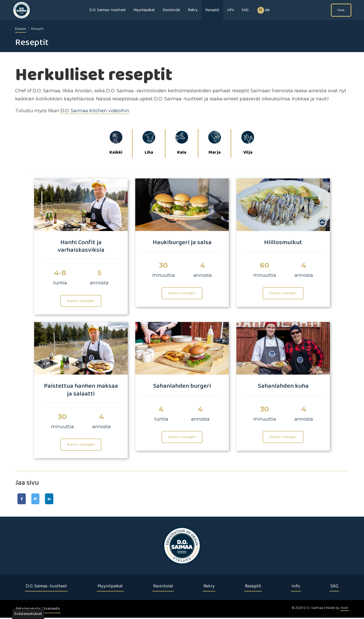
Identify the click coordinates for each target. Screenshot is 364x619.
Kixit (345, 609)
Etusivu (21, 29)
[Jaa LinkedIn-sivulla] (57, 499)
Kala (182, 144)
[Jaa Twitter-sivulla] (40, 499)
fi (261, 10)
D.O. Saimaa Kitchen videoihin (95, 111)
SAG (245, 10)
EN (267, 10)
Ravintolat (171, 10)
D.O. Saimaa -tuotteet (108, 10)
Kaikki (116, 144)
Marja (215, 144)
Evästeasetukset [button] (28, 614)
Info (231, 10)
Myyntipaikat (144, 10)
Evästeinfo (52, 610)
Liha (149, 144)
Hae (341, 10)
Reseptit (212, 10)
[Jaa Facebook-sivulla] (23, 499)
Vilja (248, 144)
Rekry (193, 10)
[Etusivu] (182, 547)
